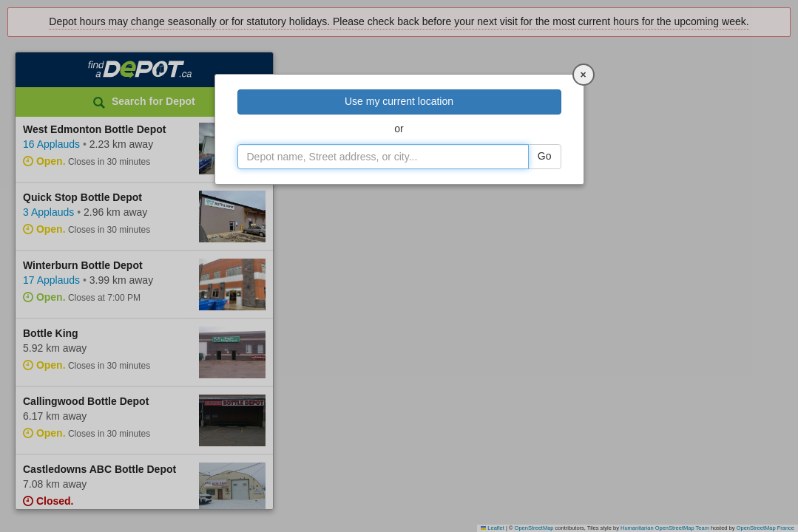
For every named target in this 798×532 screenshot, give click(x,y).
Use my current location (399, 101)
